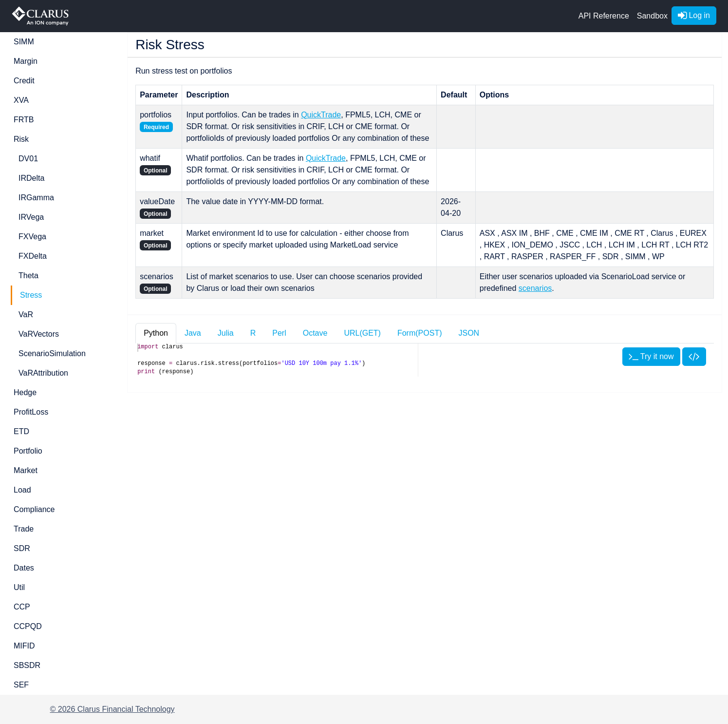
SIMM (24, 42)
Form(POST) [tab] (420, 333)
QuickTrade (321, 115)
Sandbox (652, 16)
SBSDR (27, 665)
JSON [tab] (469, 333)
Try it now (651, 356)
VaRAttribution (43, 373)
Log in (694, 15)
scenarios (535, 288)
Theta (28, 276)
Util (19, 587)
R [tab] (253, 333)
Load (22, 490)
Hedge (25, 392)
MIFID (24, 646)
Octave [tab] (315, 333)
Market (26, 470)
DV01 (28, 159)
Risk (21, 139)
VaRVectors (39, 334)
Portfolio (28, 451)
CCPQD (28, 626)
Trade (24, 529)
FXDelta (33, 256)
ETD (21, 431)
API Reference (604, 16)
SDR (22, 548)
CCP (22, 607)
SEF (21, 685)
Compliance (34, 509)
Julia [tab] (226, 333)
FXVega (32, 237)
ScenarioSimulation (52, 353)
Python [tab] (156, 333)
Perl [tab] (279, 333)
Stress (31, 295)
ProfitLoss (31, 412)
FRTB (24, 120)
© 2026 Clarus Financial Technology (112, 709)
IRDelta (31, 178)
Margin (26, 61)
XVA (21, 100)
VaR (26, 314)
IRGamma (36, 198)
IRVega (31, 217)
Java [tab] (193, 333)
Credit (24, 81)
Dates (24, 568)
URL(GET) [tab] (362, 333)
